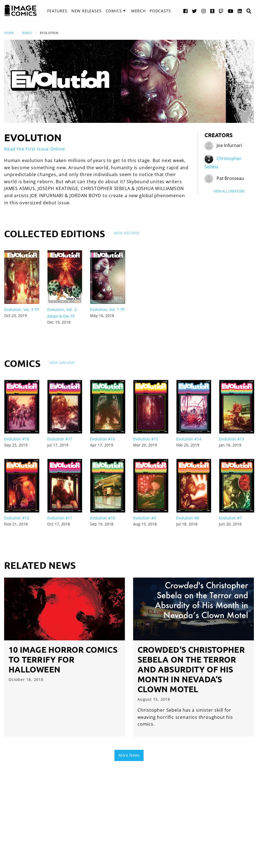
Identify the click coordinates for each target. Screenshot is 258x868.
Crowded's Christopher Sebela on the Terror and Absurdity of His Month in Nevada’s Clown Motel (191, 669)
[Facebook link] (186, 11)
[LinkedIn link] (240, 11)
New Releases (87, 11)
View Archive (127, 233)
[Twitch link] (221, 11)
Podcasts (160, 11)
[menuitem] (57, 11)
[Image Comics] (21, 10)
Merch (138, 11)
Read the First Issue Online (35, 149)
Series (27, 33)
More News (129, 755)
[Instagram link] (204, 11)
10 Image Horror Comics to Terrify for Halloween (63, 659)
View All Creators (229, 191)
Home (9, 33)
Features (57, 11)
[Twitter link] (194, 11)
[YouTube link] (231, 11)
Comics (114, 11)
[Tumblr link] (212, 11)
